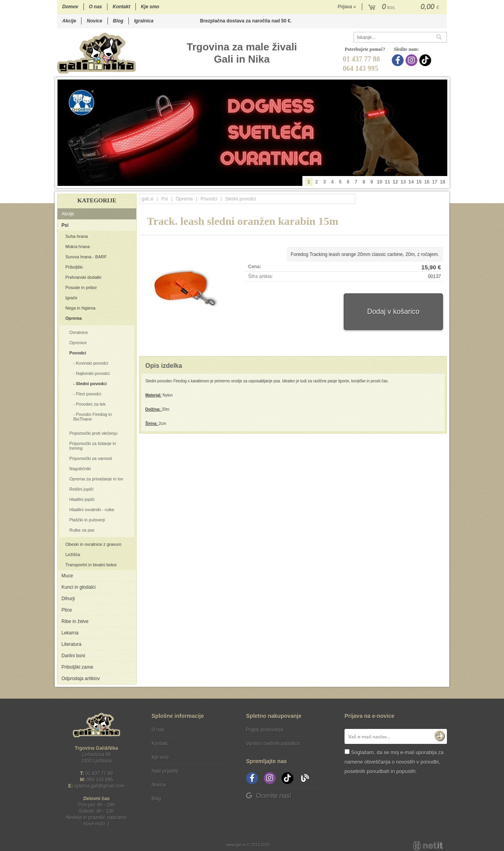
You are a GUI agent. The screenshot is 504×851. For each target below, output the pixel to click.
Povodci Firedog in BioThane (93, 417)
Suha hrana (77, 236)
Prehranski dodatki (83, 277)
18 (442, 182)
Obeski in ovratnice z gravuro (93, 544)
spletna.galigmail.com (100, 786)
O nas (95, 7)
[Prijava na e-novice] (439, 736)
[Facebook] (399, 60)
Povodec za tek (91, 404)
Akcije (69, 21)
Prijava (347, 7)
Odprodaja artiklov (81, 679)
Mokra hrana (78, 247)
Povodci (78, 353)
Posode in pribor (81, 287)
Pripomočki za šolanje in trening (93, 446)
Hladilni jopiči (82, 499)
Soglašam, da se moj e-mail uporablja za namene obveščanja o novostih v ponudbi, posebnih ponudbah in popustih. (394, 762)
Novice (94, 21)
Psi (65, 225)
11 (387, 182)
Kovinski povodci (92, 363)
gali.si (147, 199)
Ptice (67, 610)
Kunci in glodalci (79, 587)
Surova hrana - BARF (86, 257)
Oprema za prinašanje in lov (96, 479)
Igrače (71, 298)
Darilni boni (73, 656)
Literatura (71, 644)
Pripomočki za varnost (91, 458)
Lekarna (70, 633)
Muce (67, 576)
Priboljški (74, 267)
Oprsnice (78, 343)
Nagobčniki (80, 469)
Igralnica (144, 21)
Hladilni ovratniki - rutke (92, 510)
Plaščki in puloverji (87, 520)
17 (435, 182)
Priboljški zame (77, 667)
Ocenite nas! (269, 796)
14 (411, 182)
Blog (118, 21)
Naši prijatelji (165, 771)
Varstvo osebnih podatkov (273, 743)
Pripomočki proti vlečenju (93, 433)
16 (427, 182)
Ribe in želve (75, 621)
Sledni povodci (91, 384)
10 (379, 182)
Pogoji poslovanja (265, 730)
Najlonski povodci (93, 373)
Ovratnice (79, 332)
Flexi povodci (89, 394)
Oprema (74, 318)
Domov (70, 7)
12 (395, 182)
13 (403, 182)
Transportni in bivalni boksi (91, 565)
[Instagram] (412, 60)
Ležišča (73, 554)
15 (419, 182)
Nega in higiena (80, 308)
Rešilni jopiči (81, 489)
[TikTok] (426, 60)
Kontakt (121, 7)
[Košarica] (405, 7)
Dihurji (68, 599)
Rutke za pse (82, 530)
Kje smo (150, 7)
